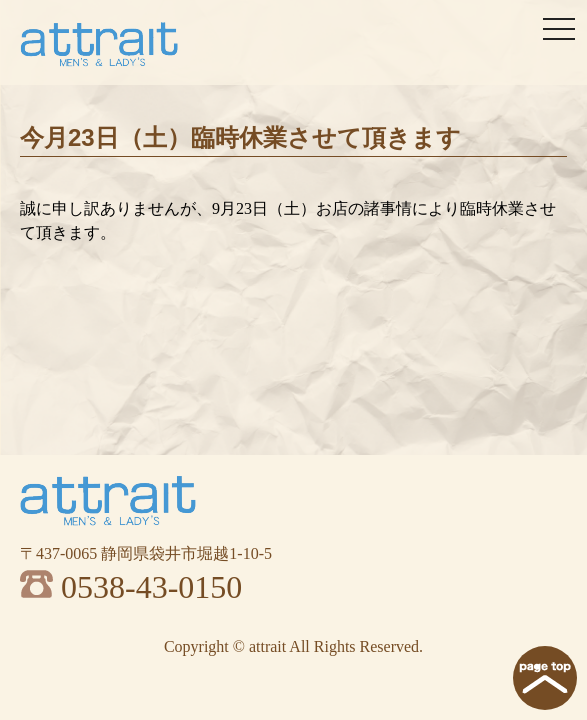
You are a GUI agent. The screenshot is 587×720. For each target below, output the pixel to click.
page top (545, 678)
